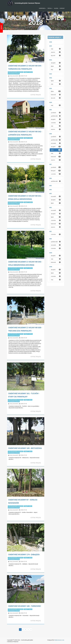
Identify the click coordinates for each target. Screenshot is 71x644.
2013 (50, 194)
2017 (50, 164)
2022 (51, 78)
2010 (50, 239)
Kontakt (62, 8)
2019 (50, 110)
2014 (50, 190)
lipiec (56, 66)
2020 (51, 102)
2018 (50, 134)
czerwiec (56, 123)
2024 (51, 60)
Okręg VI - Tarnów (28, 400)
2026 (51, 42)
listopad (56, 171)
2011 (50, 231)
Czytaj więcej (36, 95)
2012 (50, 208)
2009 (51, 253)
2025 (51, 46)
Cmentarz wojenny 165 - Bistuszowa (25, 449)
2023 (51, 74)
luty (56, 70)
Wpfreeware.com (59, 640)
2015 (50, 186)
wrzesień (56, 143)
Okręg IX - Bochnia (28, 72)
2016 (50, 178)
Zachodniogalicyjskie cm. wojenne (15, 72)
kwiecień (56, 95)
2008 (51, 267)
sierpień (56, 63)
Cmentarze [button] (42, 8)
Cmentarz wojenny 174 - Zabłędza (24, 555)
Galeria (56, 8)
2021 (50, 89)
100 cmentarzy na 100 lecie (14, 74)
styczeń (56, 55)
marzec (56, 52)
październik (56, 116)
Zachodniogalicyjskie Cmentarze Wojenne (27, 3)
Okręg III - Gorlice (28, 507)
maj (56, 49)
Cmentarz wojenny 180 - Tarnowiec (25, 607)
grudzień (56, 113)
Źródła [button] (50, 8)
